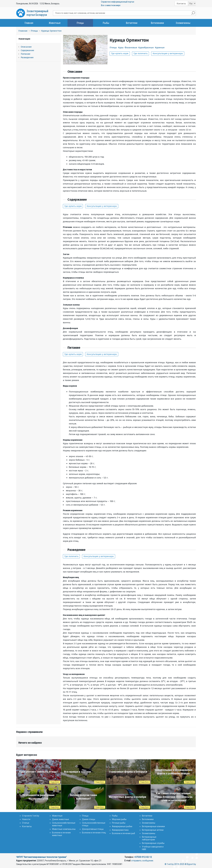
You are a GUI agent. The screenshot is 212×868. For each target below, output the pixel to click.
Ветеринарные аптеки (153, 830)
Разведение (27, 57)
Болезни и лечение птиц (94, 833)
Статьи (26, 823)
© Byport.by (190, 864)
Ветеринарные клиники (153, 826)
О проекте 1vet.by (31, 816)
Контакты (181, 4)
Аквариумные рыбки (122, 826)
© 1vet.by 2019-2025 (175, 864)
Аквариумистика (120, 830)
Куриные (160, 48)
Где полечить (141, 53)
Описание (26, 47)
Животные (55, 23)
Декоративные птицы (93, 829)
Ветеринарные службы (153, 843)
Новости (26, 819)
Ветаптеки (132, 23)
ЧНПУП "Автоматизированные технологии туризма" (41, 857)
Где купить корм (120, 53)
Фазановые (131, 48)
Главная (29, 23)
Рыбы (106, 23)
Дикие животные (61, 819)
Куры (121, 48)
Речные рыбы (119, 823)
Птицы (80, 23)
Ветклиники (157, 23)
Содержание (27, 50)
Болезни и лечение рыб (124, 833)
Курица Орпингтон (51, 31)
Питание (26, 54)
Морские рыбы (119, 819)
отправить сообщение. (142, 861)
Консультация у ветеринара (168, 53)
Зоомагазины (183, 23)
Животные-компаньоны (64, 829)
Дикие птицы (89, 819)
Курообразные (146, 48)
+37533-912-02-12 (143, 857)
